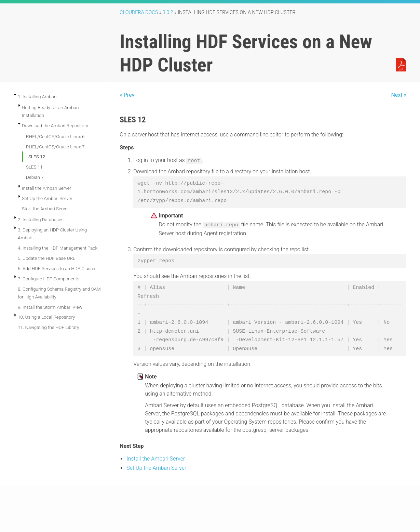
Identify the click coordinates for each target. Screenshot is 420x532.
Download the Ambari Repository (55, 125)
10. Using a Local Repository (46, 317)
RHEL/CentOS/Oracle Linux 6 (55, 136)
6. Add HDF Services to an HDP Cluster (57, 268)
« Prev (127, 95)
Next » (399, 95)
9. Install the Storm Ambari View (50, 307)
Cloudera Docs (139, 12)
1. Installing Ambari (37, 96)
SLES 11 (34, 167)
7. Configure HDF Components (49, 279)
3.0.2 (168, 12)
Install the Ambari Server (46, 188)
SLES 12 (37, 157)
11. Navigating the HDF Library (49, 327)
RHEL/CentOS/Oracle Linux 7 (55, 147)
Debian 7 (35, 177)
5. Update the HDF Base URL (46, 258)
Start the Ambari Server (45, 209)
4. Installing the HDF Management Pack (58, 248)
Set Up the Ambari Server (47, 198)
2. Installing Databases (41, 220)
